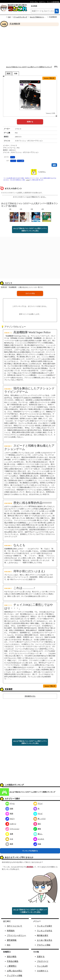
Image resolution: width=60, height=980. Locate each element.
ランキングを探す (45, 926)
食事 (9, 834)
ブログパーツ (43, 961)
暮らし (38, 834)
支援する (41, 957)
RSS (9, 945)
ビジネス (39, 839)
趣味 (37, 829)
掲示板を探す (43, 935)
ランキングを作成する (30, 851)
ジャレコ (13, 161)
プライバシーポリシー (16, 935)
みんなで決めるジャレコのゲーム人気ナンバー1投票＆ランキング (29, 67)
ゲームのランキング (20, 17)
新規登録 (30, 867)
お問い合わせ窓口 (15, 971)
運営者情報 (12, 940)
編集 (54, 165)
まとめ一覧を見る (45, 940)
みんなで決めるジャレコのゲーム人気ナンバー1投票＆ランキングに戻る (30, 230)
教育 (9, 844)
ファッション (12, 829)
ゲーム (13, 157)
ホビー (10, 819)
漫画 (9, 809)
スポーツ (11, 824)
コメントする (30, 293)
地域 (37, 844)
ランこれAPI (42, 966)
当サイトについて (15, 926)
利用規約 (11, 931)
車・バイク (40, 819)
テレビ (38, 814)
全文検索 (34, 6)
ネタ (9, 839)
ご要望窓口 (12, 966)
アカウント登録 (44, 945)
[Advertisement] (30, 46)
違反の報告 (12, 957)
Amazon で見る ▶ (49, 78)
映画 (9, 814)
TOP (9, 17)
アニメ (38, 803)
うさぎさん (42, 172)
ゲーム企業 (20, 161)
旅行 (37, 824)
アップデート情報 (15, 976)
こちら (28, 180)
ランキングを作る (45, 931)
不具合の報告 (13, 961)
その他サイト (43, 971)
